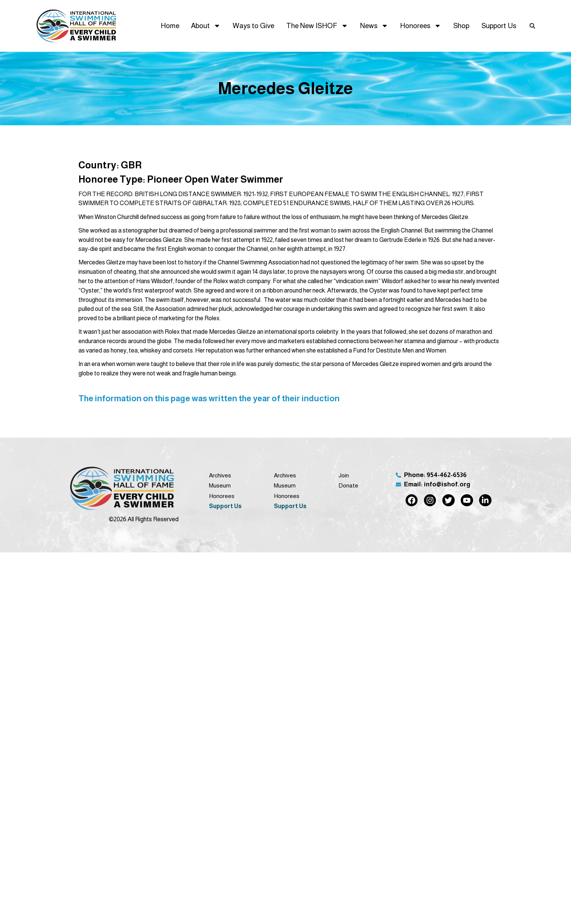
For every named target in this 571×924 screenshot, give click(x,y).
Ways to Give (253, 26)
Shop (461, 26)
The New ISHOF (317, 26)
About (206, 26)
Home (170, 26)
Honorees (421, 26)
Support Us (499, 26)
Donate (348, 485)
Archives (220, 475)
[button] (532, 26)
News (374, 26)
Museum (220, 485)
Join (344, 475)
